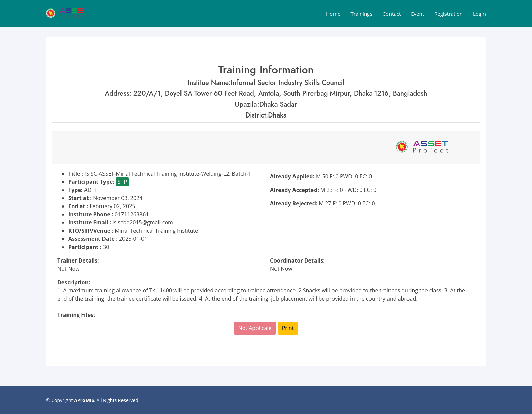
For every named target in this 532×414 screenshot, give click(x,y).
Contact (392, 14)
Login (479, 14)
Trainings (361, 14)
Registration (449, 14)
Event (417, 14)
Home (333, 14)
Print (288, 328)
